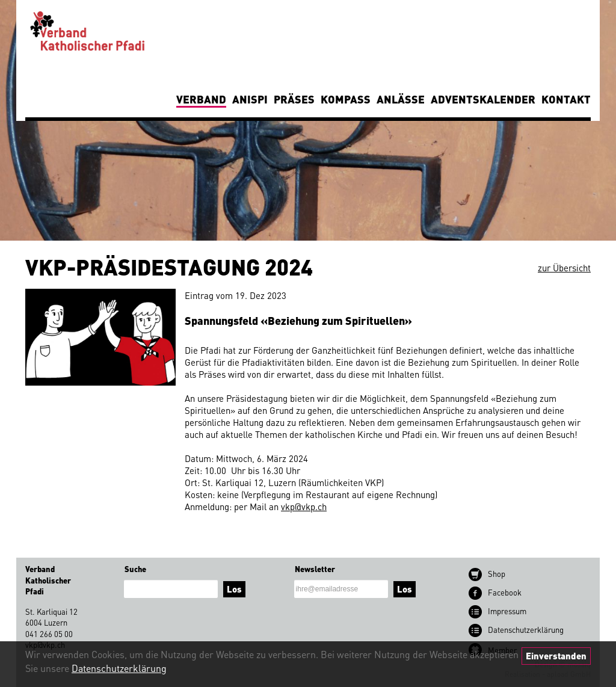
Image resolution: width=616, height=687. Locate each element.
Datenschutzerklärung (119, 668)
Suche (135, 569)
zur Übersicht (564, 268)
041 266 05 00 (49, 634)
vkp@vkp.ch (304, 507)
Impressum (507, 611)
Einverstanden (556, 656)
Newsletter (315, 569)
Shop (497, 574)
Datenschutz (526, 630)
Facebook (505, 592)
